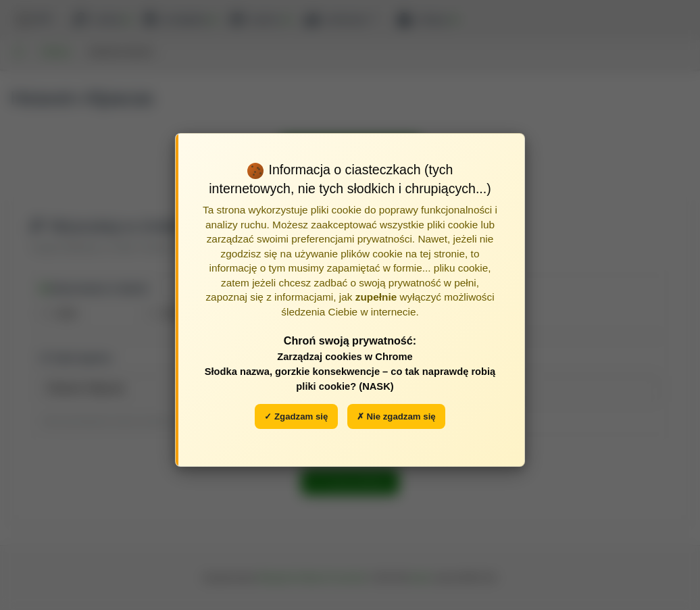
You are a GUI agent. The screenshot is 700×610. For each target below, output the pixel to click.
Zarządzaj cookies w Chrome (345, 357)
